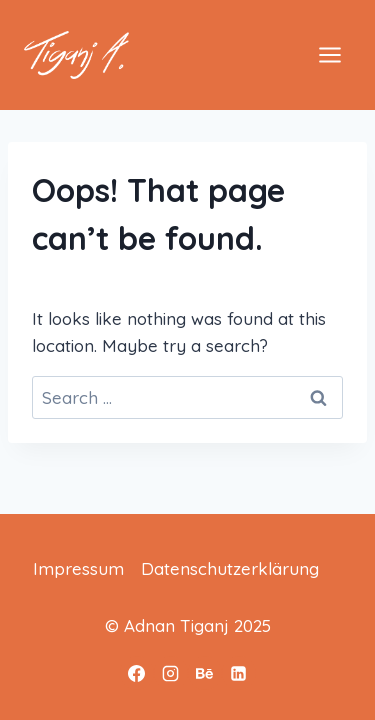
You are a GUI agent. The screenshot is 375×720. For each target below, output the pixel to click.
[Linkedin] (239, 673)
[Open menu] (329, 54)
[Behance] (205, 673)
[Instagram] (171, 673)
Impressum (78, 568)
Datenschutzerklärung (230, 568)
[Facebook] (137, 673)
